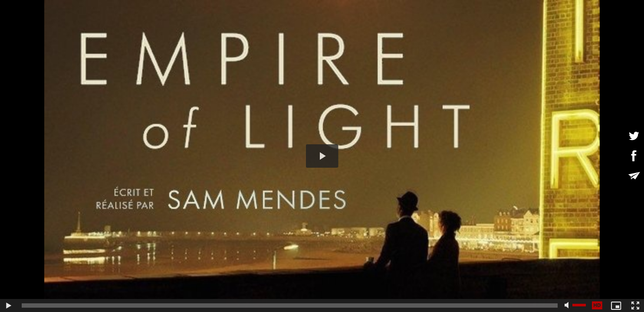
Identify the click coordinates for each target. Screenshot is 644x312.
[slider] (290, 305)
